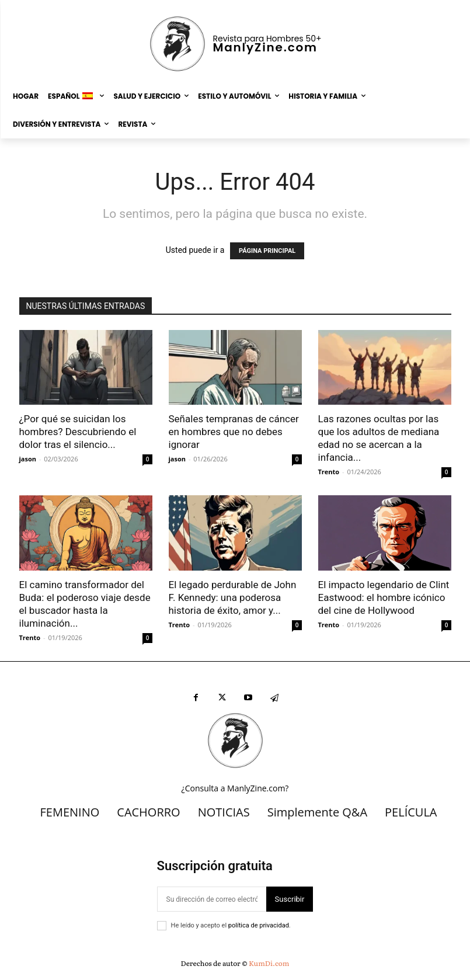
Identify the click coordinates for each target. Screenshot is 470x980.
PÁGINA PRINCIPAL (267, 251)
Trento (329, 472)
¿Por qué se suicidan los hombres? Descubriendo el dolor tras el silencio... (78, 432)
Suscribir (290, 899)
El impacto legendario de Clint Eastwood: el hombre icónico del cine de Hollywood (384, 597)
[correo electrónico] (212, 899)
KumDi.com (269, 963)
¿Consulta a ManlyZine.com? (235, 788)
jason (28, 459)
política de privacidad (259, 925)
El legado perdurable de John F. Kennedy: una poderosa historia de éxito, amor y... (233, 597)
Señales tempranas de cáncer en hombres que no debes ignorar (234, 432)
